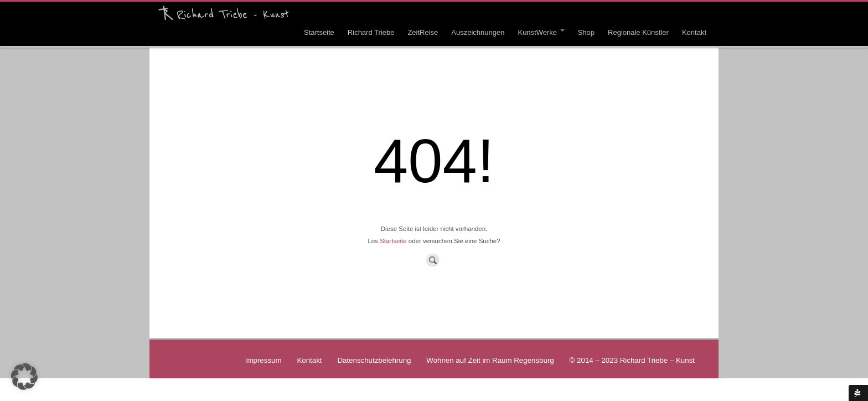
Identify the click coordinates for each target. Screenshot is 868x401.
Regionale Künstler (638, 32)
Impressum (263, 360)
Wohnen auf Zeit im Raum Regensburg (490, 360)
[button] (24, 377)
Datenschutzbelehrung (374, 360)
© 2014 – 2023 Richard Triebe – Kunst (632, 360)
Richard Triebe (371, 32)
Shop (586, 32)
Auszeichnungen (478, 32)
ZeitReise (423, 32)
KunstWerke (541, 32)
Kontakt (694, 32)
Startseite (319, 32)
